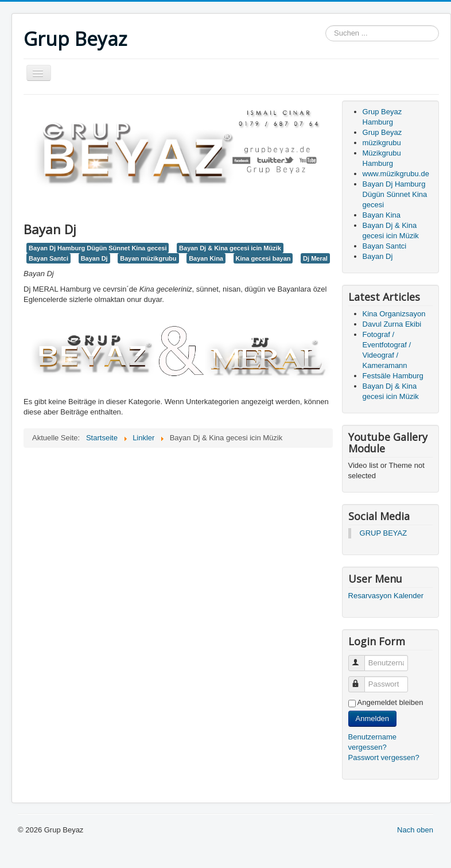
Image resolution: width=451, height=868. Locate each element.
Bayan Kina (206, 258)
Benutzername (362, 658)
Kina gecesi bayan (263, 258)
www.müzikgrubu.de (396, 174)
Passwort (362, 679)
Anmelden (373, 718)
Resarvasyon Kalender (386, 596)
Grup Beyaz (382, 132)
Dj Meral (315, 258)
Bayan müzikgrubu (148, 258)
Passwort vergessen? (384, 757)
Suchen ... (326, 26)
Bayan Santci (48, 258)
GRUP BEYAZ (384, 533)
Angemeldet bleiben (390, 702)
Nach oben (415, 830)
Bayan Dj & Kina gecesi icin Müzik (230, 248)
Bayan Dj (94, 258)
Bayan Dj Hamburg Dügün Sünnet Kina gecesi (98, 248)
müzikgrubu (382, 143)
